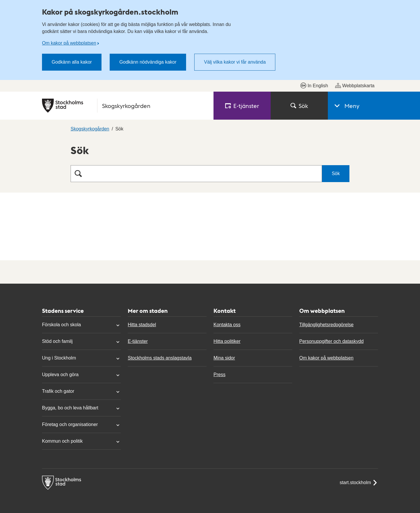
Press (219, 375)
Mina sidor (224, 358)
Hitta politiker (227, 341)
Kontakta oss (227, 325)
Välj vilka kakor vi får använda (235, 62)
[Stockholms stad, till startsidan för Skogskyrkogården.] (124, 106)
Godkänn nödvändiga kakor (148, 62)
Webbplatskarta (355, 85)
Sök (299, 106)
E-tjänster (138, 341)
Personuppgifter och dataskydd (331, 341)
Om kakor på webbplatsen (69, 43)
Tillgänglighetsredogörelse (326, 325)
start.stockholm (359, 483)
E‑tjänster (242, 106)
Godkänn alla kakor (72, 62)
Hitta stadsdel (142, 325)
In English (314, 85)
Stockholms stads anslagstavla (160, 358)
